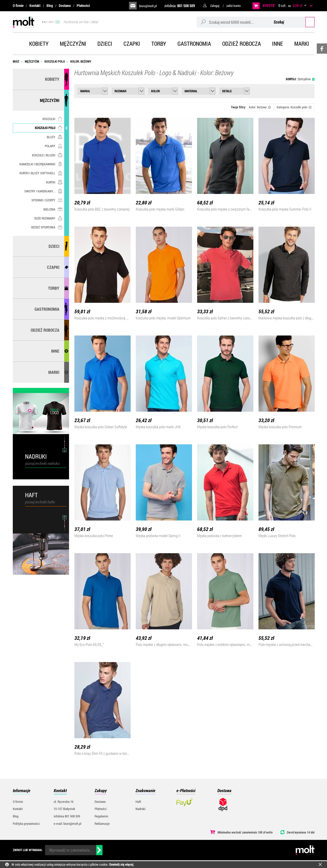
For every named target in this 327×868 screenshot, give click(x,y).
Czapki (132, 44)
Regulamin (101, 816)
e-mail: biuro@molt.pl (67, 824)
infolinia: (180, 6)
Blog (50, 5)
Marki (302, 44)
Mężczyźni (73, 44)
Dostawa (65, 5)
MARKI (54, 372)
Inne (278, 44)
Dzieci (105, 44)
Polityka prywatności (26, 824)
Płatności (83, 5)
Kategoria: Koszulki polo (294, 107)
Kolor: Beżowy (260, 107)
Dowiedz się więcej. (122, 864)
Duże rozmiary (48, 218)
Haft (138, 802)
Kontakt (35, 5)
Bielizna (53, 209)
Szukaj (305, 22)
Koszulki (52, 119)
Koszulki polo (49, 128)
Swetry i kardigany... (43, 191)
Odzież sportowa (47, 227)
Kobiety (39, 44)
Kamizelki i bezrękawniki (41, 164)
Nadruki (140, 809)
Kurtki (54, 182)
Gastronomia (194, 44)
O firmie (18, 5)
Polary (54, 146)
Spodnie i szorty (47, 200)
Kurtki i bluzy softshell (41, 173)
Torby (159, 44)
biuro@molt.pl (148, 6)
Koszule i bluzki (47, 155)
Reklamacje (102, 824)
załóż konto (233, 6)
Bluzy (55, 137)
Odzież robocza (241, 44)
